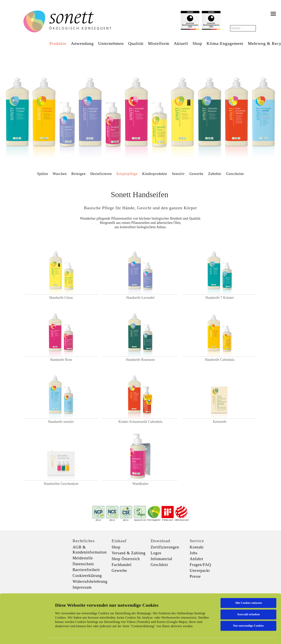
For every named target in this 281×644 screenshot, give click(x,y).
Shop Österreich (126, 559)
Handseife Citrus (61, 298)
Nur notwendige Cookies (248, 609)
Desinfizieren (101, 174)
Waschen (60, 174)
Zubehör (215, 174)
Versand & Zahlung (129, 553)
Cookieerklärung (87, 576)
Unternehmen (111, 43)
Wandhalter (140, 484)
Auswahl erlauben (248, 597)
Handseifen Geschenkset (61, 484)
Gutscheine (235, 174)
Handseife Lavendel (140, 298)
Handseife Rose (61, 360)
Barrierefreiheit (86, 570)
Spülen (43, 174)
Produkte (58, 43)
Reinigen (79, 174)
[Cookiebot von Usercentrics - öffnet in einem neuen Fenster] (25, 636)
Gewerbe (197, 174)
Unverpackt (200, 570)
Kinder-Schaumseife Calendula (140, 422)
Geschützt (159, 565)
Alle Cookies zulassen (248, 586)
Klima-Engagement (225, 43)
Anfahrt (196, 559)
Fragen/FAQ (200, 565)
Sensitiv (178, 174)
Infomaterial (161, 559)
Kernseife (220, 422)
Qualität (136, 43)
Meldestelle (83, 558)
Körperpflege (127, 174)
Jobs (194, 553)
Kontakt (197, 547)
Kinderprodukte (155, 174)
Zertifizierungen (165, 547)
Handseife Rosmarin (140, 360)
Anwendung (82, 43)
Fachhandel (122, 565)
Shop (197, 43)
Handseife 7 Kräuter (220, 298)
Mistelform (159, 43)
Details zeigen (201, 636)
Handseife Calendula (220, 360)
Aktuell (181, 43)
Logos (156, 553)
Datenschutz (83, 564)
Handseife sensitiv (61, 422)
